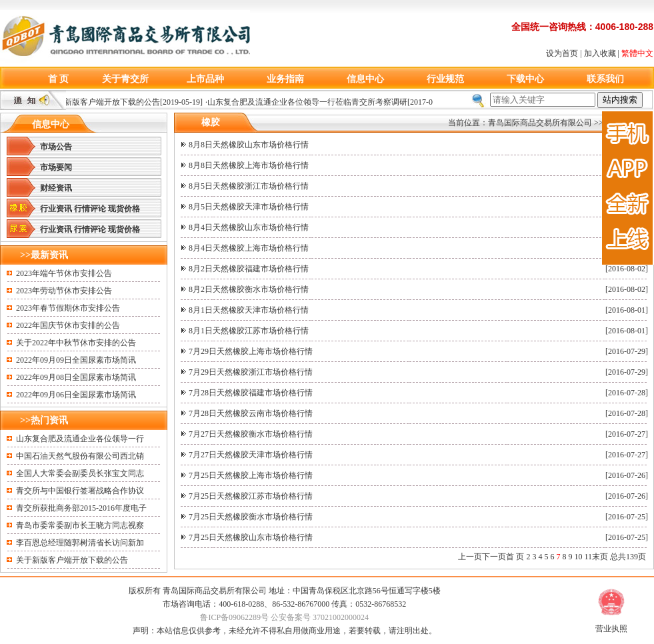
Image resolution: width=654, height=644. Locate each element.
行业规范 (445, 79)
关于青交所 (125, 79)
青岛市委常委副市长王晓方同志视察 (80, 525)
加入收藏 (600, 53)
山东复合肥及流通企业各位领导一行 (80, 439)
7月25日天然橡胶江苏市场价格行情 (251, 496)
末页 (600, 557)
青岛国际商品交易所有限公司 (540, 123)
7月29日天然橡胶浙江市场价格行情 (251, 372)
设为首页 (562, 53)
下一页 (494, 557)
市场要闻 (56, 167)
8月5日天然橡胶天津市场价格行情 (249, 207)
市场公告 (56, 147)
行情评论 (90, 209)
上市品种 (205, 79)
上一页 (470, 557)
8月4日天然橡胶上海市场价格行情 (249, 248)
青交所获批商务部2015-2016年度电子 (81, 508)
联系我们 (605, 79)
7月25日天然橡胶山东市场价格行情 (251, 537)
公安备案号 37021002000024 (320, 617)
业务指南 (285, 79)
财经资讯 (56, 188)
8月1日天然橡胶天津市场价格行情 (249, 310)
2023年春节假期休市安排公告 (68, 308)
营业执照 (611, 629)
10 (578, 557)
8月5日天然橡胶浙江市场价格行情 (249, 186)
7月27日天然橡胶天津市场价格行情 (251, 455)
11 (588, 557)
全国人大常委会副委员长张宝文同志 (80, 473)
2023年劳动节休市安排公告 (64, 291)
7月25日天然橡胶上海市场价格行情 (251, 475)
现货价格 (124, 209)
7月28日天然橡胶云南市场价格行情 (251, 413)
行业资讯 (56, 209)
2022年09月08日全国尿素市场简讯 (76, 377)
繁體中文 (637, 53)
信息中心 (365, 79)
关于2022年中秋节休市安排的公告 (76, 343)
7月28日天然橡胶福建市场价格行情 (251, 393)
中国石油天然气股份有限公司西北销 (80, 456)
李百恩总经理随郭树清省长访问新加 (80, 543)
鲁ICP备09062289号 (234, 617)
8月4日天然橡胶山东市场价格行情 (249, 227)
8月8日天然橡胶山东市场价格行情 (249, 145)
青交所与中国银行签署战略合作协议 (80, 491)
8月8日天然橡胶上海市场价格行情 (249, 165)
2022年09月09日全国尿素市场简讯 (76, 360)
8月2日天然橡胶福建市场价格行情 (249, 269)
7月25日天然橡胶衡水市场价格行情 (251, 517)
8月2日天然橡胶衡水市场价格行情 (249, 289)
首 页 (59, 79)
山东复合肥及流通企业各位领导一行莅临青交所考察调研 (310, 102)
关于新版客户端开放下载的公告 (107, 102)
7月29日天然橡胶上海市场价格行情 (251, 351)
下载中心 (525, 79)
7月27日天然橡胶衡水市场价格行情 (251, 434)
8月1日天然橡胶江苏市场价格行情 (249, 331)
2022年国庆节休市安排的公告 (68, 325)
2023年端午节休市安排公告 (64, 273)
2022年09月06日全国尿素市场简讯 (76, 395)
